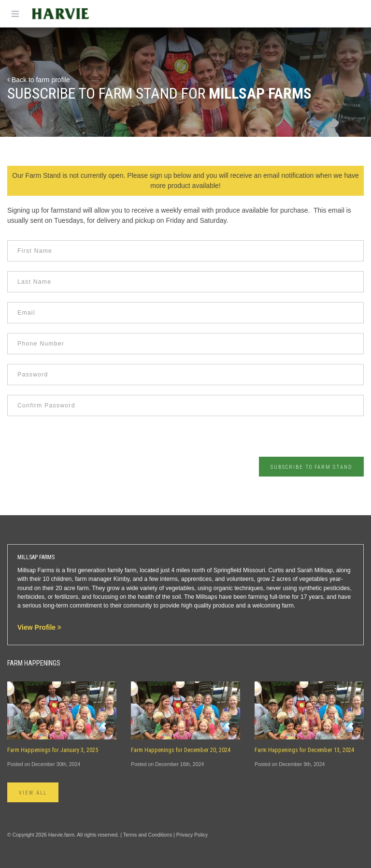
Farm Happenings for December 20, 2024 (181, 750)
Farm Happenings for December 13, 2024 (304, 750)
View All (33, 793)
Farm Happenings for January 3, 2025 (53, 750)
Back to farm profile (39, 80)
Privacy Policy (192, 835)
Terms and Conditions (148, 835)
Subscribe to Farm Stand (311, 467)
